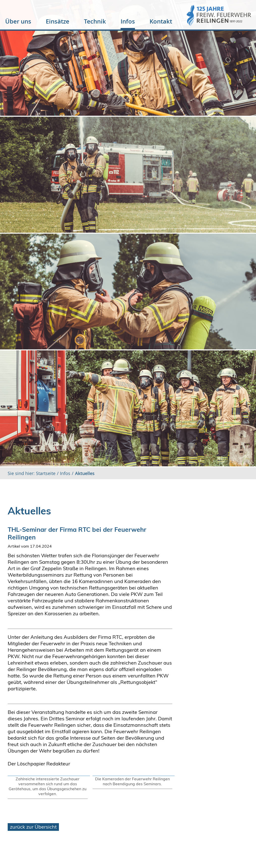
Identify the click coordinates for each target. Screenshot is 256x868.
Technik (95, 21)
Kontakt (161, 21)
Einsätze (58, 21)
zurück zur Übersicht (33, 827)
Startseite (45, 473)
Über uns (18, 21)
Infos (128, 21)
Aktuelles (85, 473)
